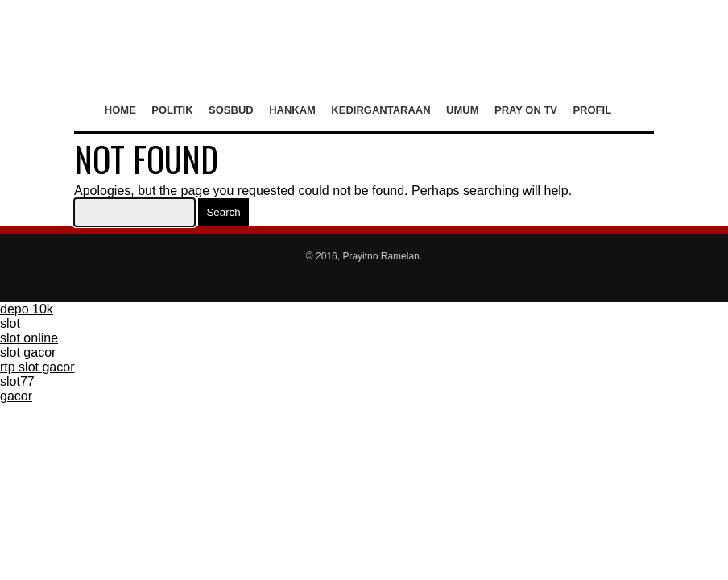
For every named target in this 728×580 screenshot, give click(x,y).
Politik (172, 110)
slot (10, 323)
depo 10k (27, 309)
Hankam (292, 110)
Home (120, 110)
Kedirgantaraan (381, 110)
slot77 (17, 381)
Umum (462, 110)
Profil (592, 110)
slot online (29, 338)
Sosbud (231, 110)
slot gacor (28, 352)
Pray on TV (526, 110)
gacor (16, 396)
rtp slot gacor (37, 367)
